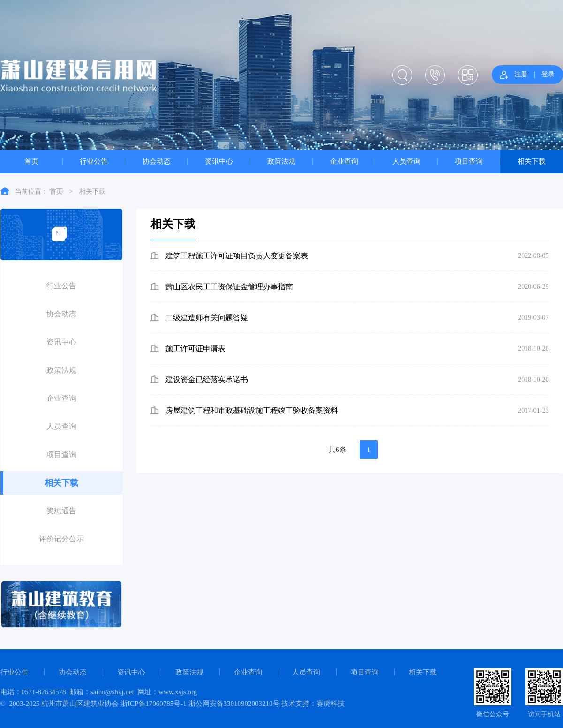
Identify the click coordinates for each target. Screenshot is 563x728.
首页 (31, 161)
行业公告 (94, 161)
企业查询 (344, 161)
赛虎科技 (330, 704)
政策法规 (281, 161)
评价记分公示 (61, 539)
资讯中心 (219, 161)
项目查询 (469, 161)
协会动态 (157, 161)
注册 (521, 74)
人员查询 (406, 161)
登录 (548, 74)
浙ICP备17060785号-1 (154, 704)
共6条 (338, 450)
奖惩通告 (61, 511)
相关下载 (532, 161)
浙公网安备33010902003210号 (234, 704)
